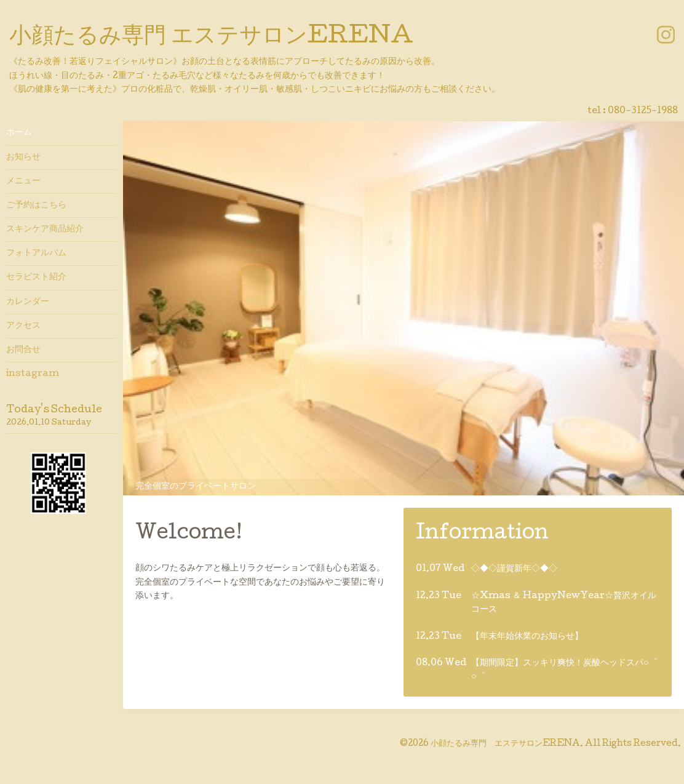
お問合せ (23, 350)
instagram (33, 374)
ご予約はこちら (36, 206)
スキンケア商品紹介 (45, 230)
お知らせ (23, 158)
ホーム (19, 133)
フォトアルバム (36, 254)
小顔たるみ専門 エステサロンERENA (211, 38)
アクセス (23, 326)
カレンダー (28, 302)
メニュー (23, 182)
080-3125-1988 (643, 111)
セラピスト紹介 (36, 278)
